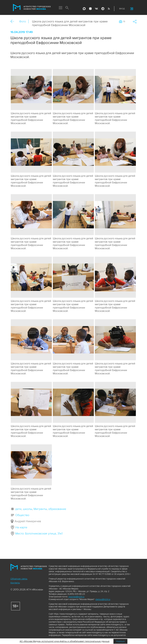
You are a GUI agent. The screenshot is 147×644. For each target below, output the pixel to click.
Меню (61, 8)
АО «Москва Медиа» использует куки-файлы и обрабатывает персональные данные (65, 641)
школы (27, 509)
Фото (23, 21)
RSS (109, 9)
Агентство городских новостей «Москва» (32, 8)
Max (84, 9)
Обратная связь (19, 579)
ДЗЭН (90, 9)
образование (57, 509)
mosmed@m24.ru (76, 597)
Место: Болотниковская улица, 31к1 (39, 533)
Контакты (15, 583)
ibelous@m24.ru (103, 599)
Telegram (103, 9)
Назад (14, 21)
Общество (22, 515)
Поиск (67, 8)
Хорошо (120, 641)
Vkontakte (97, 9)
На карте (21, 527)
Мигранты (40, 509)
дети (18, 509)
